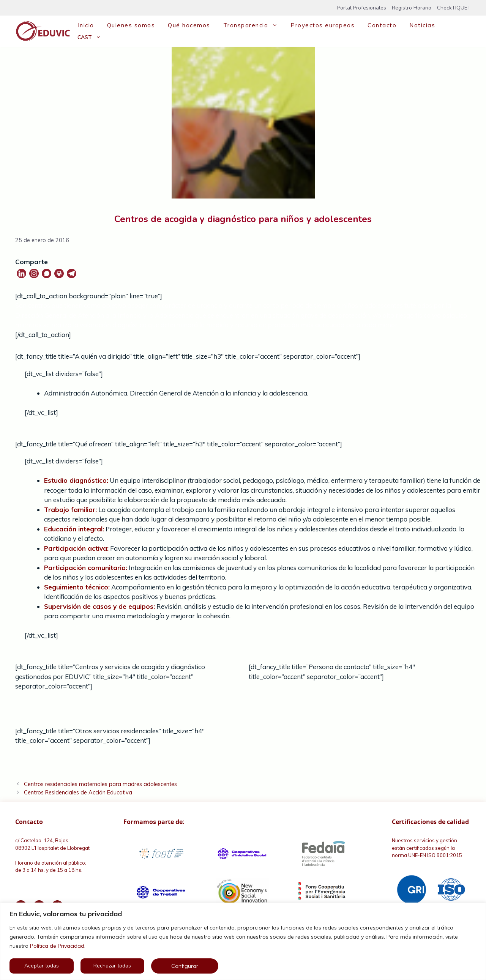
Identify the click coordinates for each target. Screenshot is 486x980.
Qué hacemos (189, 25)
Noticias (422, 25)
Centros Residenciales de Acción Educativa (78, 792)
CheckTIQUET (454, 8)
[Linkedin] (21, 273)
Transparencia (254, 25)
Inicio (86, 25)
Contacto (382, 25)
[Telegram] (72, 273)
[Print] (59, 273)
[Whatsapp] (47, 273)
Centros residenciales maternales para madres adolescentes (100, 784)
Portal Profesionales (362, 8)
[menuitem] (89, 37)
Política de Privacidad (57, 946)
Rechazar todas (112, 966)
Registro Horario (412, 8)
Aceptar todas (42, 966)
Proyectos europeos (323, 25)
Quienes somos (131, 25)
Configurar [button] (185, 966)
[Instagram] (34, 273)
